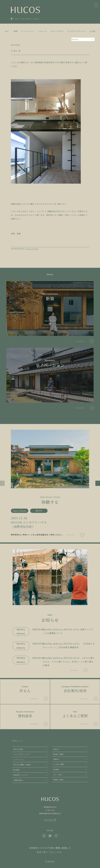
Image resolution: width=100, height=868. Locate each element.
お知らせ (56, 749)
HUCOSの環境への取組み (22, 765)
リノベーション (19, 760)
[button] (2, 483)
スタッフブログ (32, 249)
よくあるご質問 (58, 764)
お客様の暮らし (19, 780)
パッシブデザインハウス (22, 754)
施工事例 (16, 770)
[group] (50, 483)
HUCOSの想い (18, 749)
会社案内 (56, 770)
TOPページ (16, 741)
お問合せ (56, 759)
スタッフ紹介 (58, 775)
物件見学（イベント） (21, 775)
